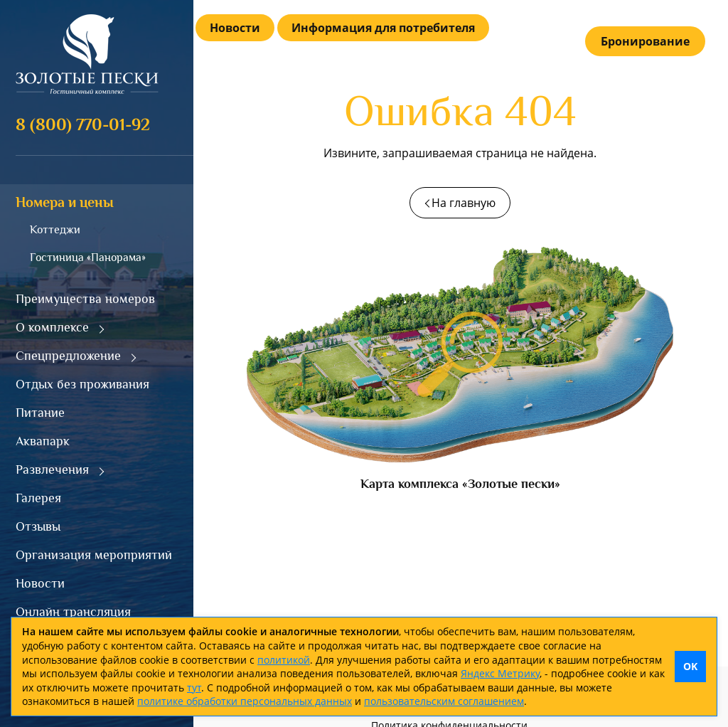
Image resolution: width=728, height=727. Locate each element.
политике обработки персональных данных (245, 701)
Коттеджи (55, 230)
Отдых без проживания (82, 384)
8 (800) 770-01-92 (83, 124)
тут (194, 688)
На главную (464, 203)
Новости (40, 583)
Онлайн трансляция (73, 612)
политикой (284, 660)
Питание (40, 413)
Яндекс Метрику (500, 673)
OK (690, 666)
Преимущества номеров (85, 299)
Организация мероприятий (94, 555)
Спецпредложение (68, 356)
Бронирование (645, 41)
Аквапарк (43, 441)
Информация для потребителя (383, 28)
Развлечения (52, 469)
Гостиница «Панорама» (88, 258)
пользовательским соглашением (444, 701)
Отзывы (38, 526)
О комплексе (52, 327)
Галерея (38, 498)
